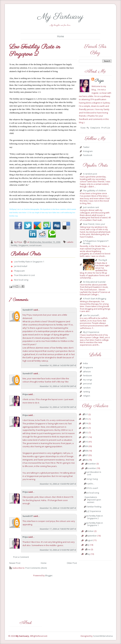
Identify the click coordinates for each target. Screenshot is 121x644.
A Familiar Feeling (93, 507)
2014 (86, 424)
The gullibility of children (95, 191)
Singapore (23, 245)
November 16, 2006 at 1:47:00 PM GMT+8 (58, 407)
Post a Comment (21, 557)
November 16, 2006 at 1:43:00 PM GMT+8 (58, 365)
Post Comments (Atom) (36, 568)
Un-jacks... (90, 484)
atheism (87, 372)
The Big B (103, 261)
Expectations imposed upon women (93, 500)
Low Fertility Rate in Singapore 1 (29, 262)
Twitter (86, 148)
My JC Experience (91, 333)
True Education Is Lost (24, 275)
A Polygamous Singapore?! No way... (96, 243)
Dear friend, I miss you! (94, 225)
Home (60, 36)
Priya (25, 394)
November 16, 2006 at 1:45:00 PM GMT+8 (58, 386)
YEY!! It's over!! (91, 489)
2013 (86, 429)
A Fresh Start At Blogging (95, 299)
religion (87, 396)
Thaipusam (19, 271)
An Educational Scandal (94, 282)
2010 (86, 442)
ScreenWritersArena (103, 636)
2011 (86, 438)
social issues (35, 245)
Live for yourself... (92, 316)
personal (87, 384)
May (88, 555)
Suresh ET (28, 310)
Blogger (49, 575)
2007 (86, 456)
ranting (86, 392)
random (87, 388)
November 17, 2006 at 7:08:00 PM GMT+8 (58, 529)
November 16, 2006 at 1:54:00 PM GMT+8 (58, 484)
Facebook (88, 156)
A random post (90, 174)
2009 (86, 447)
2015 (86, 420)
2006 (86, 460)
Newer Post (15, 563)
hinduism (87, 376)
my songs (88, 380)
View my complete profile (95, 128)
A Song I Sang (91, 480)
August (89, 541)
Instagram (88, 152)
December (91, 464)
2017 (86, 415)
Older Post (72, 563)
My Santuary (60, 17)
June (88, 550)
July (88, 545)
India (85, 364)
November (91, 469)
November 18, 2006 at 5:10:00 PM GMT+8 (58, 550)
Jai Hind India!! (21, 266)
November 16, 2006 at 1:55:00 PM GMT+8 (58, 508)
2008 (86, 451)
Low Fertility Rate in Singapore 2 (94, 518)
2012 (86, 433)
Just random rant (91, 208)
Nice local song (21, 280)
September (91, 536)
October (90, 532)
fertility (14, 245)
